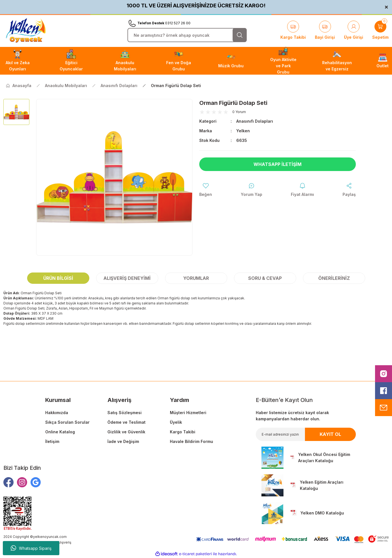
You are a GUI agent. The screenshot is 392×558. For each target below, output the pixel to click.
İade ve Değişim (123, 441)
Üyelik (176, 422)
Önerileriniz (334, 278)
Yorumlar (196, 278)
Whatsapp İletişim (278, 164)
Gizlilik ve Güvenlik (126, 432)
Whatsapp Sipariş (31, 548)
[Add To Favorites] (206, 190)
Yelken (243, 131)
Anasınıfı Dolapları (255, 121)
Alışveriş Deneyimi (127, 278)
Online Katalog (60, 432)
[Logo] (26, 31)
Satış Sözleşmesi (124, 413)
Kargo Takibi (183, 432)
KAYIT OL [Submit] (330, 434)
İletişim (52, 441)
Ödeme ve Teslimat (126, 422)
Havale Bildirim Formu (191, 441)
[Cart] (380, 31)
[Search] (187, 35)
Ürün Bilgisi (58, 278)
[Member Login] (354, 31)
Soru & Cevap (265, 278)
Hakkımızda (57, 413)
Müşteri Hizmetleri (188, 413)
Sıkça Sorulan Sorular (67, 422)
